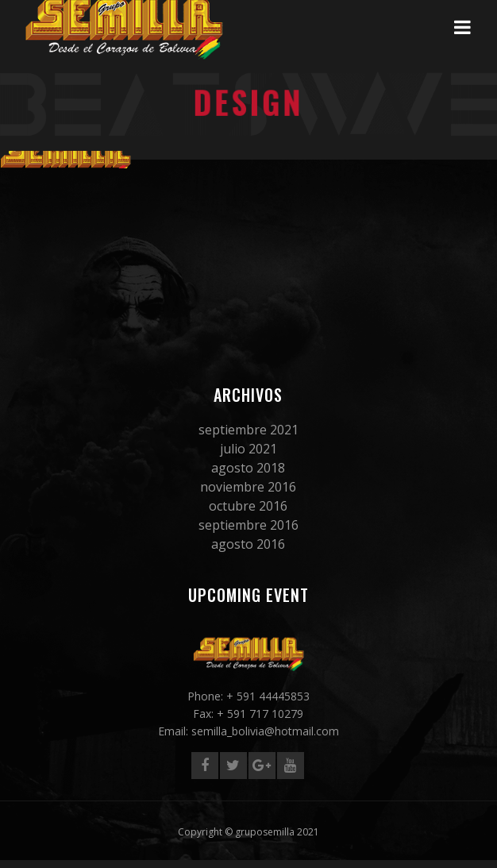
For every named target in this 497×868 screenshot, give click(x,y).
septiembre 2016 (248, 525)
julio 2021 (248, 449)
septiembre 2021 (248, 430)
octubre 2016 (248, 506)
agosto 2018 (248, 468)
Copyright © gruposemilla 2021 (248, 832)
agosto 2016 (248, 544)
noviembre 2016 (248, 487)
